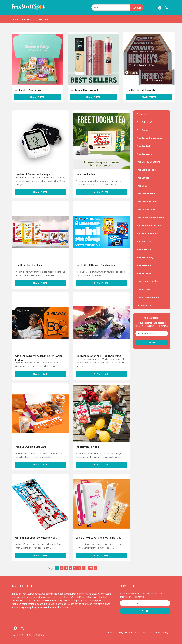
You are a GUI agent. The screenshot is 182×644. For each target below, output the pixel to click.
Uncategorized (144, 305)
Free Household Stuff (147, 234)
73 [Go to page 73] (91, 568)
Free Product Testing (148, 281)
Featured (141, 114)
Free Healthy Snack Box (27, 90)
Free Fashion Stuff (146, 194)
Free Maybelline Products (85, 90)
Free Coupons (144, 178)
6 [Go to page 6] (79, 568)
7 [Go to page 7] (84, 568)
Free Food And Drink (147, 202)
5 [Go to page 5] (75, 568)
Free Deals (142, 186)
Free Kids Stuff (144, 241)
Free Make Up (144, 249)
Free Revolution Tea (87, 447)
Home (16, 19)
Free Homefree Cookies (28, 265)
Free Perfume (144, 265)
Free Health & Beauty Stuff (150, 218)
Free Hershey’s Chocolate (141, 90)
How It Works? (132, 632)
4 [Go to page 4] (70, 568)
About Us (27, 19)
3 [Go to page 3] (66, 568)
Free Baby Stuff (145, 122)
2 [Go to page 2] (62, 568)
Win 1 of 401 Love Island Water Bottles (98, 538)
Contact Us (42, 19)
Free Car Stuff (144, 146)
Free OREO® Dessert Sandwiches (95, 265)
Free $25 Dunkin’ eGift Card (30, 447)
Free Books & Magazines (149, 138)
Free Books (142, 130)
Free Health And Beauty (149, 226)
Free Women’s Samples (149, 297)
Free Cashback (144, 154)
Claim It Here (37, 97)
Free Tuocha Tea (85, 174)
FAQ (121, 632)
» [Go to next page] (96, 568)
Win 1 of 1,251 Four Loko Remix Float (36, 538)
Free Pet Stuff (144, 273)
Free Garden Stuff (146, 210)
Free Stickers (143, 289)
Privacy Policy (162, 632)
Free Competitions (146, 170)
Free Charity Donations (149, 162)
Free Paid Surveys (146, 257)
